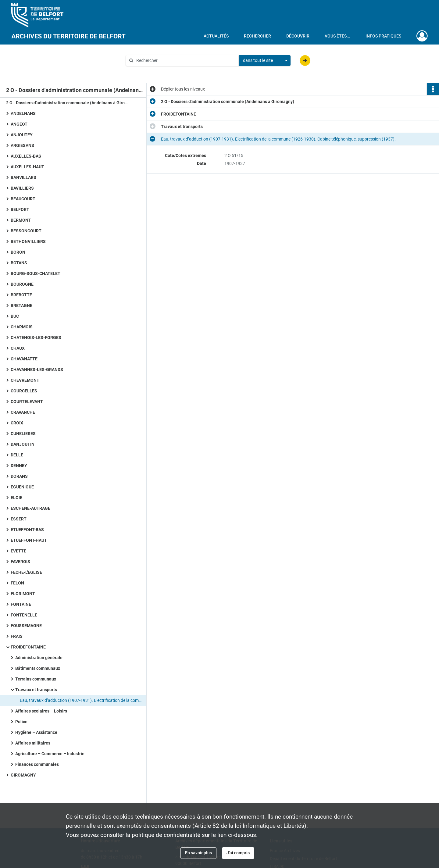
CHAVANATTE (24, 359)
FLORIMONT (23, 594)
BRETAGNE (21, 305)
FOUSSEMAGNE (26, 626)
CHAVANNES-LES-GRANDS (37, 370)
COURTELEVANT (27, 402)
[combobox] (265, 61)
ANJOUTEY (22, 135)
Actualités (216, 36)
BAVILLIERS (22, 188)
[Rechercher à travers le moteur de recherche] (185, 61)
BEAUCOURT (23, 199)
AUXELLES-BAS (26, 156)
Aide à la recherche (148, 71)
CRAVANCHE (23, 412)
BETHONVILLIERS (28, 241)
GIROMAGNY (23, 775)
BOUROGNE (22, 284)
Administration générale (39, 658)
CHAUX (18, 348)
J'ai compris (238, 853)
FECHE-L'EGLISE (26, 572)
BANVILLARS (23, 177)
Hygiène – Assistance (36, 732)
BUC (15, 316)
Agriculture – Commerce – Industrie (50, 754)
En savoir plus (198, 853)
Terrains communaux (36, 679)
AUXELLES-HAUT (27, 167)
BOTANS (19, 263)
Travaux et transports (36, 690)
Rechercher (257, 36)
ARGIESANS (22, 145)
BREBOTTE (21, 295)
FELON (17, 583)
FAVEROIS (20, 562)
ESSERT (19, 519)
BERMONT (21, 220)
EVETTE (18, 551)
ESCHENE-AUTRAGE (30, 508)
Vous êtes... (337, 36)
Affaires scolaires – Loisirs (41, 711)
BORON (18, 252)
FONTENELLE (24, 615)
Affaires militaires (33, 743)
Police (21, 722)
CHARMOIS (22, 327)
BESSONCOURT (26, 231)
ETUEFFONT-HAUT (29, 540)
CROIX (17, 423)
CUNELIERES (23, 434)
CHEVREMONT (25, 380)
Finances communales (37, 764)
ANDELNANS (23, 113)
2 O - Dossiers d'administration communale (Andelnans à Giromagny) (67, 103)
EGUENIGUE (22, 487)
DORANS (19, 476)
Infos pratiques (383, 36)
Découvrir (298, 36)
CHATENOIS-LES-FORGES (36, 338)
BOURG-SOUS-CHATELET (36, 273)
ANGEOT (19, 124)
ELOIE (16, 498)
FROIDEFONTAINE (28, 647)
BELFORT (20, 209)
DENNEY (19, 466)
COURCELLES (24, 391)
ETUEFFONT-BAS (27, 530)
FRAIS (17, 636)
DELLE (17, 455)
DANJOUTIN (23, 444)
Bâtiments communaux (38, 668)
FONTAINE (21, 604)
